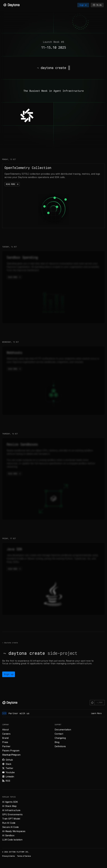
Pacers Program (11, 751)
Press (5, 742)
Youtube (10, 772)
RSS (8, 781)
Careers (6, 734)
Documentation (63, 730)
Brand (5, 738)
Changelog (60, 738)
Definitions (60, 746)
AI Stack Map (9, 806)
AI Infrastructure (11, 810)
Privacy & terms (8, 856)
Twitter (9, 768)
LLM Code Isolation (12, 840)
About (6, 730)
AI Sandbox (8, 835)
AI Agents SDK (10, 802)
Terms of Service (24, 856)
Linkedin (10, 777)
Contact (59, 734)
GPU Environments (12, 814)
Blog (57, 742)
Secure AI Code (10, 827)
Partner (6, 746)
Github (9, 760)
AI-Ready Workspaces (14, 831)
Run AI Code (9, 823)
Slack (8, 764)
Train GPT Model (11, 819)
